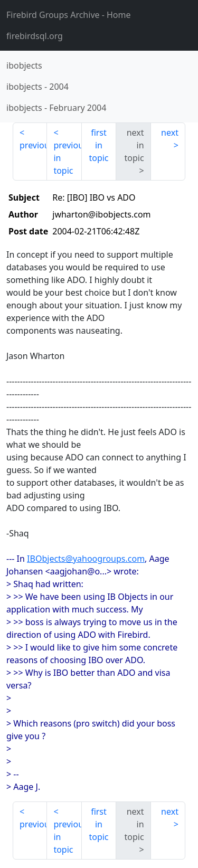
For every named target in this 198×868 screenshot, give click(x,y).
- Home (69, 15)
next (170, 133)
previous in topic (67, 158)
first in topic (98, 145)
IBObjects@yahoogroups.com (86, 559)
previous (33, 145)
